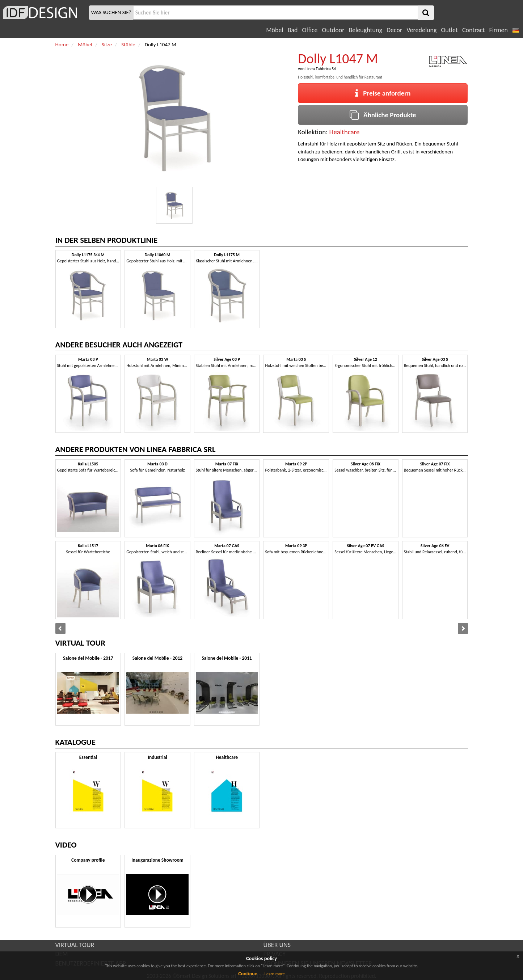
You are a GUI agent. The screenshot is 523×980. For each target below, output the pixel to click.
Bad (293, 30)
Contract (474, 30)
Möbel (275, 30)
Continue (248, 974)
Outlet (449, 30)
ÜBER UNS (277, 945)
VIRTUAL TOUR (75, 945)
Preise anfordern (383, 93)
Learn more (275, 974)
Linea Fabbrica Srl (321, 69)
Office (310, 30)
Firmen (498, 30)
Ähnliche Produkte (383, 115)
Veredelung (421, 30)
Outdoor (333, 30)
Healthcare (345, 132)
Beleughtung (365, 30)
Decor (394, 30)
